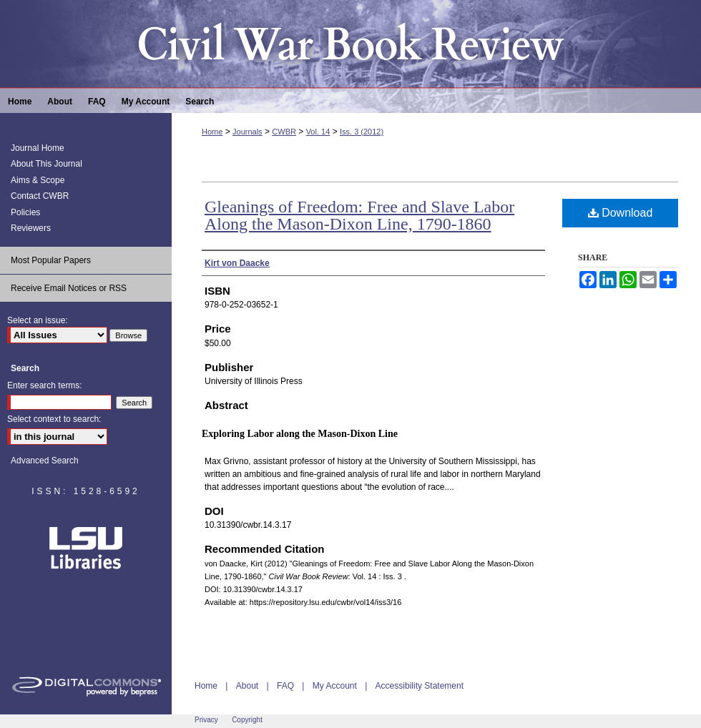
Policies (25, 212)
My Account (335, 686)
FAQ (285, 686)
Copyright (247, 720)
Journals (247, 132)
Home (212, 132)
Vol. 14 (318, 132)
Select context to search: (54, 419)
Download (621, 213)
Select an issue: (38, 320)
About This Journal (46, 164)
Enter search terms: (45, 385)
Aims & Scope (38, 180)
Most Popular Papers (51, 260)
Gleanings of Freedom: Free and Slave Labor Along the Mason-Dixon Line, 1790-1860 (359, 215)
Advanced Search (45, 461)
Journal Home (38, 148)
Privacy (206, 720)
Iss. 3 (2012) (362, 132)
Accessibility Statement (420, 686)
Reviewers (31, 228)
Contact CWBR (40, 196)
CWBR (284, 132)
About (247, 686)
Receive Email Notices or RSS (69, 288)
